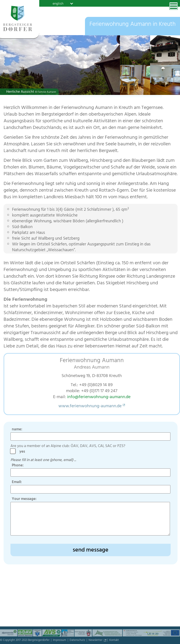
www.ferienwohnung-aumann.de (90, 406)
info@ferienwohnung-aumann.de (99, 397)
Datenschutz (78, 640)
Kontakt (114, 640)
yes (24, 452)
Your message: (24, 499)
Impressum (60, 640)
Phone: (18, 466)
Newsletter (96, 640)
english (58, 4)
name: (17, 430)
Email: (17, 482)
